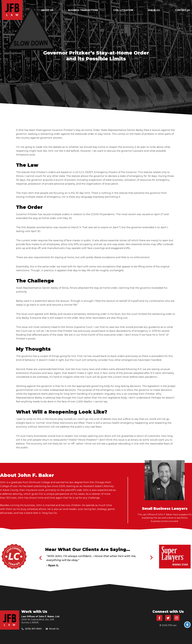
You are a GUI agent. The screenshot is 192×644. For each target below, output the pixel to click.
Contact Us (182, 10)
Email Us (52, 629)
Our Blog (154, 10)
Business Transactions (83, 10)
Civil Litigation (123, 10)
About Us (47, 10)
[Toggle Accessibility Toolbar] (187, 625)
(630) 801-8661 (32, 629)
